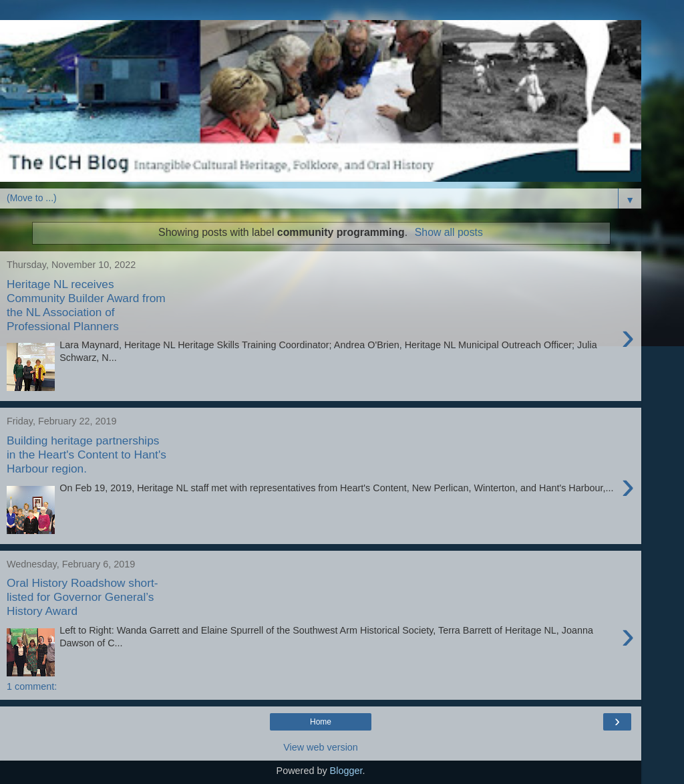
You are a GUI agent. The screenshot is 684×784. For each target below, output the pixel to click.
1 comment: (32, 686)
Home (321, 722)
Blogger (346, 771)
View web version (321, 747)
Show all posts (449, 232)
